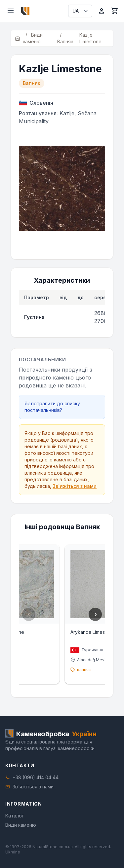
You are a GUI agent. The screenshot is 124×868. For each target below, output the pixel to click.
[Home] (25, 11)
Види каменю (21, 825)
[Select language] (80, 11)
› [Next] (95, 614)
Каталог (15, 816)
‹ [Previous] (29, 614)
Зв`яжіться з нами (75, 486)
